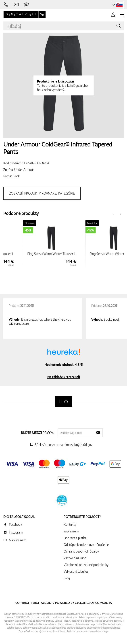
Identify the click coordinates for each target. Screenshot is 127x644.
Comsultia (104, 603)
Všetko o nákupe (75, 558)
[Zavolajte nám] (6, 5)
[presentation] (113, 213)
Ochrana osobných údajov (81, 551)
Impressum (71, 531)
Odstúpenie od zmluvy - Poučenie (86, 545)
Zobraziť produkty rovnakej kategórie (42, 193)
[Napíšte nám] (16, 5)
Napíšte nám (18, 540)
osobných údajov (81, 445)
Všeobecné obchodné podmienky (86, 565)
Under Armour (24, 170)
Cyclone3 (82, 603)
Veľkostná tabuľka (76, 571)
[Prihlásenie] (113, 15)
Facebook (16, 524)
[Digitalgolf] (64, 402)
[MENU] (122, 15)
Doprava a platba (75, 538)
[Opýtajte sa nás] (26, 5)
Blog (67, 578)
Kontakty (70, 524)
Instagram (16, 532)
